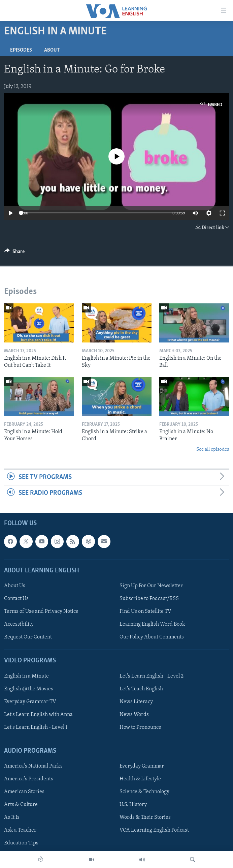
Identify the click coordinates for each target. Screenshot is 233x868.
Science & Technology (144, 792)
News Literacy (136, 702)
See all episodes (213, 450)
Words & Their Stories (145, 818)
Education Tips (21, 843)
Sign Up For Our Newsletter (151, 586)
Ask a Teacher (20, 831)
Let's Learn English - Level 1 (36, 727)
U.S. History (133, 805)
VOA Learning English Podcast (154, 831)
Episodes (21, 50)
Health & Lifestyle (140, 779)
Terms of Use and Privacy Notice (41, 611)
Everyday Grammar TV (30, 702)
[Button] (14, 253)
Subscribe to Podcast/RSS (149, 599)
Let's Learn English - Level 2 (152, 676)
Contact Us (16, 599)
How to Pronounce (140, 727)
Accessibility (19, 624)
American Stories (24, 792)
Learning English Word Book (152, 624)
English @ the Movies (29, 689)
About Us (15, 586)
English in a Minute (26, 676)
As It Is (12, 818)
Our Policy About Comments (152, 637)
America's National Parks (33, 766)
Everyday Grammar (142, 766)
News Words (134, 715)
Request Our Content (28, 637)
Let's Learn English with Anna (38, 715)
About (52, 50)
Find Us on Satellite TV (145, 611)
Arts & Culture (21, 805)
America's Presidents (29, 779)
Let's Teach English (141, 689)
